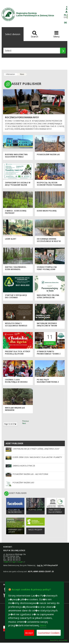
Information (10, 74)
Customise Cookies (49, 633)
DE (65, 23)
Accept (29, 633)
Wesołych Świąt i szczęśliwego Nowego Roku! (16, 326)
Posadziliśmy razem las (48, 154)
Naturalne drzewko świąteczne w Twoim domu (47, 326)
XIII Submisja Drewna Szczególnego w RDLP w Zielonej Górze (49, 241)
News (22, 74)
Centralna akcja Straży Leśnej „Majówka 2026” (36, 449)
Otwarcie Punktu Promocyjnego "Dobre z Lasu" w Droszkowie (49, 354)
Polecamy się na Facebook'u (15, 511)
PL (65, 15)
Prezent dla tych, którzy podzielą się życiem (18, 353)
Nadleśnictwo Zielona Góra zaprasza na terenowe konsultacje (48, 298)
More (43, 625)
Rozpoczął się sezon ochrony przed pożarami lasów (49, 185)
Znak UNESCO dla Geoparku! (55, 511)
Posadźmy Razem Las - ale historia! (30, 474)
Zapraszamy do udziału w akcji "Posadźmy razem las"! (18, 185)
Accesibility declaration (59, 640)
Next (24, 423)
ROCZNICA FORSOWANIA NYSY (22, 117)
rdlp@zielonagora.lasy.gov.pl (14, 562)
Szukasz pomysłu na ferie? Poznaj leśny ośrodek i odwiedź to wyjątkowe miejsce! (48, 271)
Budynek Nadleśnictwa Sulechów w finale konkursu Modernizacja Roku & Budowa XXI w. (17, 158)
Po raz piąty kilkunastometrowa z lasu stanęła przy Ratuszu (48, 383)
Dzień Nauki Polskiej (47, 211)
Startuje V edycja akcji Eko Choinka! (16, 296)
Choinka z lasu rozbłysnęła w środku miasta (16, 382)
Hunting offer (35, 510)
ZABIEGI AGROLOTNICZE (24, 466)
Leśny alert (11, 239)
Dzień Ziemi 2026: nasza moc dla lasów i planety (37, 457)
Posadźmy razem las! (23, 483)
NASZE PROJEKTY (35, 530)
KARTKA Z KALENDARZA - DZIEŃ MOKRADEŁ (16, 268)
